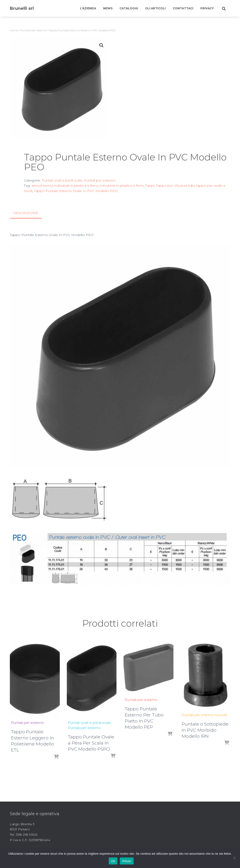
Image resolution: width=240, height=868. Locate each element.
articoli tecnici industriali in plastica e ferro (65, 185)
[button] (101, 45)
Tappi (150, 185)
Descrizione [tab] (26, 213)
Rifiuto (127, 861)
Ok (113, 861)
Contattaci (183, 8)
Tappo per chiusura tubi (175, 185)
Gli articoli (155, 8)
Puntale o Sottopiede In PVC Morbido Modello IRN (205, 730)
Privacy (207, 8)
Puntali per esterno (33, 30)
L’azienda (88, 8)
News (108, 8)
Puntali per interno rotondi (204, 715)
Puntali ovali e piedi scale (62, 180)
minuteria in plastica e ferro (122, 185)
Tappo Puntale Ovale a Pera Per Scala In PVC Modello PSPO (91, 743)
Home (14, 30)
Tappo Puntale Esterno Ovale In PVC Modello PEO (76, 191)
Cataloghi (129, 8)
